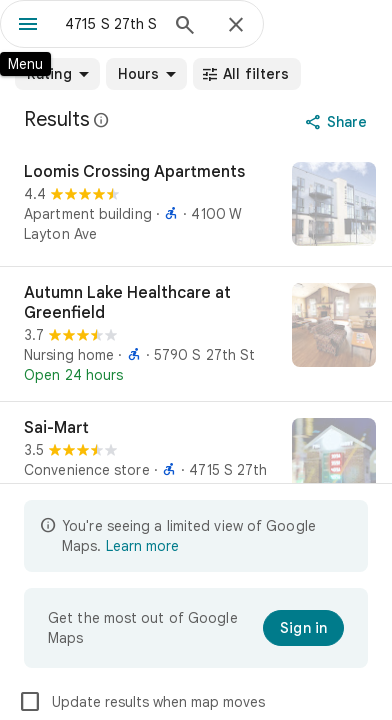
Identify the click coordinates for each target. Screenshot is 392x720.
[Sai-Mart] (196, 462)
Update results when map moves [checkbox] (141, 702)
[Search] (185, 27)
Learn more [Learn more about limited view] (142, 546)
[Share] (338, 122)
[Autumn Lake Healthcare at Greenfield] (196, 334)
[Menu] (28, 26)
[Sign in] (303, 628)
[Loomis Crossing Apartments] (196, 206)
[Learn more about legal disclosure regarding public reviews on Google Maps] (102, 120)
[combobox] (111, 24)
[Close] (236, 26)
